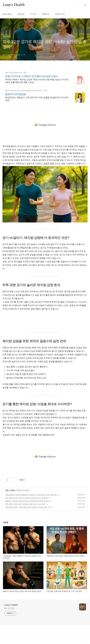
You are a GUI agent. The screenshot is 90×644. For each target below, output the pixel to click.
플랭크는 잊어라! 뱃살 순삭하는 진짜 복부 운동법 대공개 (27, 501)
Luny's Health (14, 5)
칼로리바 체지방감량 (15, 94)
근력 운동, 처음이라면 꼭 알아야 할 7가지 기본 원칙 (25, 504)
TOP (85, 642)
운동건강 (21, 14)
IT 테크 (33, 14)
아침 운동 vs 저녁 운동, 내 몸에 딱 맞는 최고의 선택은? (27, 498)
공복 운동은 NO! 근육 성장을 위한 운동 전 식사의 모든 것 (27, 507)
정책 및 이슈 (60, 14)
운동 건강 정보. (9, 608)
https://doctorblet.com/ (14, 73)
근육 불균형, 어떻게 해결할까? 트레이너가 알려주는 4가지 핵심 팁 (31, 495)
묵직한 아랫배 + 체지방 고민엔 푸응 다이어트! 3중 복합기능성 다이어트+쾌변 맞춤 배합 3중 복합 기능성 (37, 81)
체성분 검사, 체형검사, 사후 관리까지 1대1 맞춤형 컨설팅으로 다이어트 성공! (37, 99)
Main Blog (7, 14)
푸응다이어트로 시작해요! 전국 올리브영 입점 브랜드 (32, 76)
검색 (80, 5)
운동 (7, 490)
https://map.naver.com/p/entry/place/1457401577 (24, 91)
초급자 (13, 490)
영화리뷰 (46, 14)
